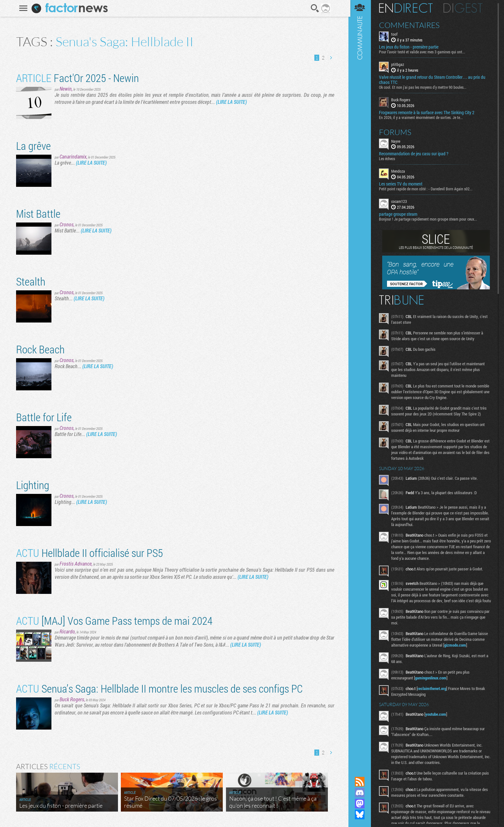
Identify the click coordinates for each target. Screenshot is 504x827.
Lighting (32, 485)
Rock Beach (40, 349)
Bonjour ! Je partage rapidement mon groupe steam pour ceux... (429, 219)
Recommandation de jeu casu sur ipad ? (415, 154)
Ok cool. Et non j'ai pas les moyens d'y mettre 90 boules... (424, 87)
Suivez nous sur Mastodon (361, 804)
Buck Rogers (72, 699)
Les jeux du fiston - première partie (410, 47)
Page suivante (330, 58)
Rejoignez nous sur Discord (361, 793)
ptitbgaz (399, 64)
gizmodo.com (456, 651)
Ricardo (67, 631)
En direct (407, 8)
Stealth (30, 281)
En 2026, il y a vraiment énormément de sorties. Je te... (422, 117)
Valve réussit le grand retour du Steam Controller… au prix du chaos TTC (433, 80)
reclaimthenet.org (433, 694)
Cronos (66, 224)
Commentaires (411, 25)
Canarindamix (73, 156)
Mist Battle (38, 213)
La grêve (33, 145)
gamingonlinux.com (432, 684)
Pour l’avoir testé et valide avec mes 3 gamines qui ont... (423, 52)
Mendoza (399, 171)
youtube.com (437, 720)
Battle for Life (44, 417)
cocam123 (400, 201)
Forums (396, 132)
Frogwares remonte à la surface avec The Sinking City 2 (428, 112)
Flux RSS (361, 782)
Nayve (397, 141)
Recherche (315, 8)
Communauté (361, 382)
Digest (464, 8)
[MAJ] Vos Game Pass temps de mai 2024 (114, 620)
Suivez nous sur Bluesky (361, 814)
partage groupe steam (399, 214)
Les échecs (388, 159)
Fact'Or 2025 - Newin (77, 78)
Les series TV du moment (402, 184)
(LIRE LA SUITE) (231, 102)
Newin (65, 89)
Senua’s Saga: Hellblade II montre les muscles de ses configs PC (159, 688)
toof (396, 34)
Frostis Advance (75, 563)
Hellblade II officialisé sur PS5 (89, 553)
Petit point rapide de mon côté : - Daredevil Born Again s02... (427, 189)
